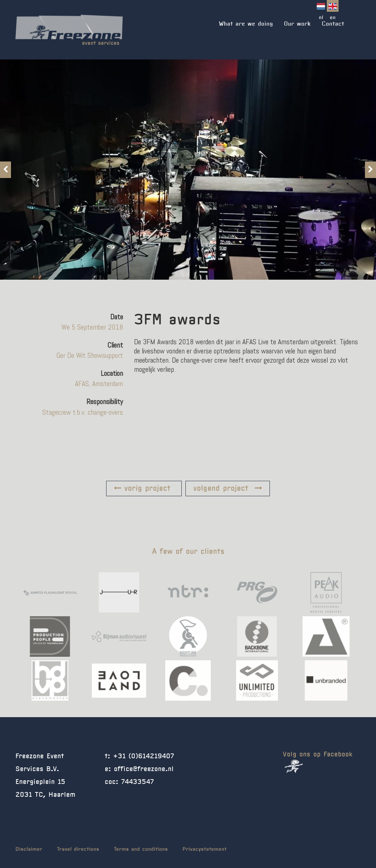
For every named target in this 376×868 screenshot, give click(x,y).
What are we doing (246, 24)
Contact (333, 24)
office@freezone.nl (144, 769)
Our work (297, 24)
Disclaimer (29, 849)
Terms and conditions (141, 849)
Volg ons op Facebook (318, 762)
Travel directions (78, 849)
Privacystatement (205, 849)
